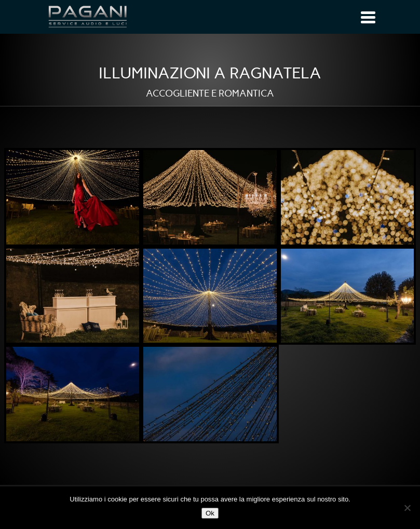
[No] (407, 508)
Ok (210, 513)
